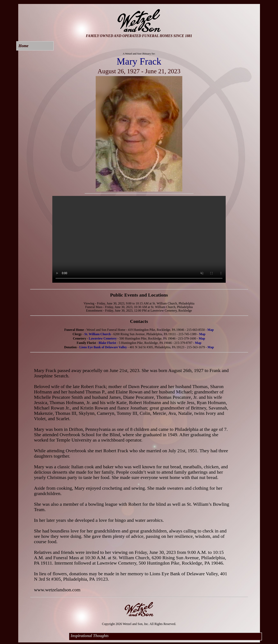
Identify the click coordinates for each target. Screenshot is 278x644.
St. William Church (98, 334)
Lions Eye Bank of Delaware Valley (103, 347)
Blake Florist (107, 343)
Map (211, 330)
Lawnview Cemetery (103, 338)
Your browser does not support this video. (139, 239)
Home (24, 46)
